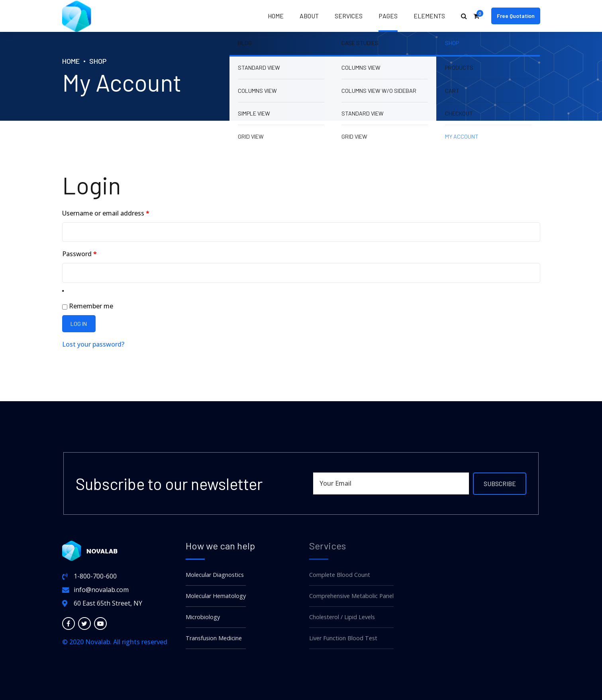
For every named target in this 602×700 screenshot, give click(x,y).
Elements (429, 16)
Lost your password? (93, 344)
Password (93, 253)
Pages (388, 16)
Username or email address (119, 213)
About (309, 16)
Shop (98, 61)
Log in (79, 324)
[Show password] (63, 291)
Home (276, 16)
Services (349, 16)
